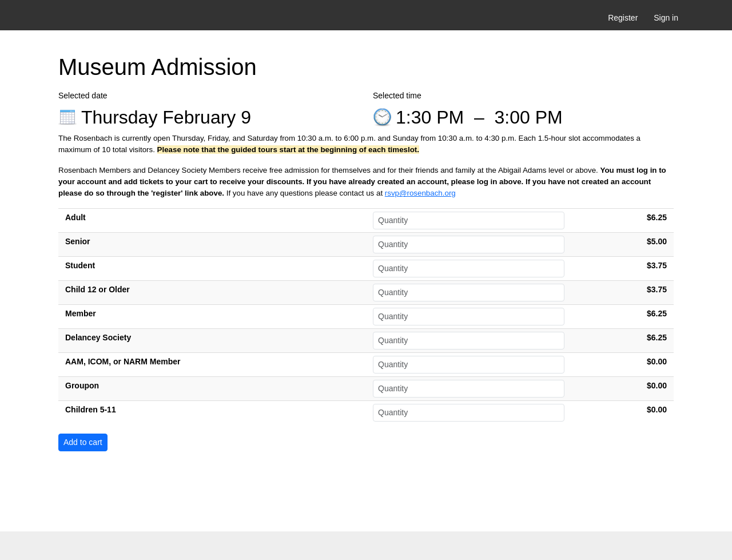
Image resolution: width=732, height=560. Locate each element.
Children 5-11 (91, 410)
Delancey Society (98, 337)
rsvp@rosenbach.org (420, 193)
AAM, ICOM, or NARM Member (123, 362)
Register (623, 18)
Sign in (666, 18)
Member (81, 313)
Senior (78, 241)
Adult (75, 217)
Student (80, 265)
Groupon (82, 386)
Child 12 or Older (98, 289)
